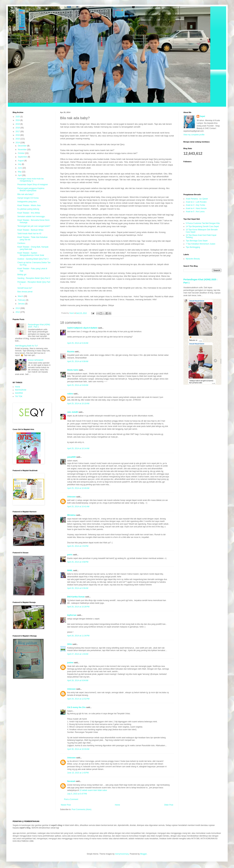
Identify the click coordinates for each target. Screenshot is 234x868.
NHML (70, 570)
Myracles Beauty (193, 259)
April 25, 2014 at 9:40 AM (78, 385)
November (23, 150)
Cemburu (21, 243)
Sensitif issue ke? (25, 288)
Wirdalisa (71, 515)
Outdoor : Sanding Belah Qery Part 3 (33, 259)
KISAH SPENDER (36, 360)
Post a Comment (71, 799)
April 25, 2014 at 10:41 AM (78, 507)
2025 (18, 117)
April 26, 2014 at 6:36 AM (78, 588)
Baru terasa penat (25, 292)
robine (70, 394)
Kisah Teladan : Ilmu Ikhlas (29, 213)
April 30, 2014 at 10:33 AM (78, 749)
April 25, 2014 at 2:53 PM (78, 546)
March (21, 296)
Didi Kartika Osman (76, 597)
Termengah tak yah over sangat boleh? (34, 226)
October (22, 153)
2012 (18, 312)
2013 (18, 308)
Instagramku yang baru (27, 202)
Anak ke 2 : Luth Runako (196, 202)
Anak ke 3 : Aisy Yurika (195, 205)
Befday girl (22, 275)
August (21, 161)
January (22, 304)
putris (70, 555)
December (23, 146)
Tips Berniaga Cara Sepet (197, 241)
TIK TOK (19, 396)
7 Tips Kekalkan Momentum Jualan (201, 244)
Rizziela (71, 352)
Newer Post (66, 805)
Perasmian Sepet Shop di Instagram (33, 185)
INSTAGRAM (21, 390)
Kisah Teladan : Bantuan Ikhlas (30, 230)
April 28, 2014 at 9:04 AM (78, 680)
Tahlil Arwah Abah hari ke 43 (29, 234)
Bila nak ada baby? (25, 194)
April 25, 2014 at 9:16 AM (78, 343)
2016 (18, 135)
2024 (18, 120)
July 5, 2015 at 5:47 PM (77, 794)
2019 (18, 124)
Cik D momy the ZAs (76, 707)
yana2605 (71, 457)
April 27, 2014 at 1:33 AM (78, 654)
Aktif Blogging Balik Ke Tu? (26, 346)
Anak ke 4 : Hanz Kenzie (196, 208)
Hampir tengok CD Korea (28, 198)
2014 (18, 143)
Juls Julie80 (73, 412)
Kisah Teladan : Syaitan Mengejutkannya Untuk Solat (31, 254)
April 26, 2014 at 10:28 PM (78, 607)
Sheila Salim (73, 370)
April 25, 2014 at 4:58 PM (78, 562)
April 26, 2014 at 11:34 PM (78, 636)
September (23, 157)
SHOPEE (19, 393)
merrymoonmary (122, 854)
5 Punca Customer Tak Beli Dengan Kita (203, 223)
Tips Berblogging (193, 247)
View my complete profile (194, 135)
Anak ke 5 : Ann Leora (195, 212)
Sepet (202, 116)
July (20, 164)
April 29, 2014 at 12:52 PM (78, 699)
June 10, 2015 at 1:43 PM (78, 773)
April (20, 175)
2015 (18, 139)
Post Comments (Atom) (82, 809)
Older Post (169, 805)
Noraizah (71, 781)
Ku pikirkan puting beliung (28, 209)
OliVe (70, 644)
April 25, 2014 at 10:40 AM (78, 488)
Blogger (143, 854)
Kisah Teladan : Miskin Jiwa (29, 205)
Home (117, 805)
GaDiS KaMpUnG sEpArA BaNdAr (82, 328)
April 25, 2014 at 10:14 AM (78, 448)
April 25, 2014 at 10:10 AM (78, 404)
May (20, 172)
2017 (18, 132)
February (22, 300)
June (20, 168)
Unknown (71, 497)
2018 (18, 128)
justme (70, 663)
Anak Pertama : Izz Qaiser (197, 199)
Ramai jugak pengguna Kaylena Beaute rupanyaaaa (31, 189)
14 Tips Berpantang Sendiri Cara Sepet (202, 226)
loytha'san (72, 615)
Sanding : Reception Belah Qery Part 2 (34, 278)
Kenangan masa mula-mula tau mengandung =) (31, 180)
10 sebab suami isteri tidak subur (93, 790)
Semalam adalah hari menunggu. (31, 216)
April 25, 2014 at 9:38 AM (78, 361)
